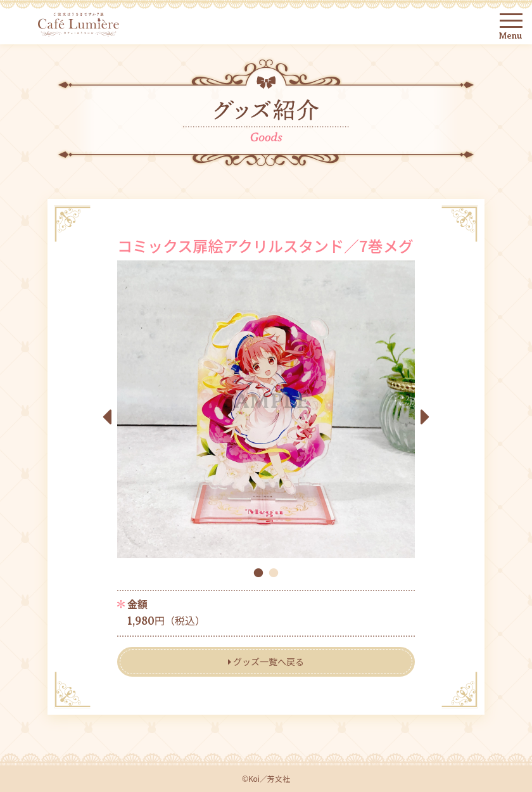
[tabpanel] (266, 409)
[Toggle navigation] (514, 21)
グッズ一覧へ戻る (266, 661)
